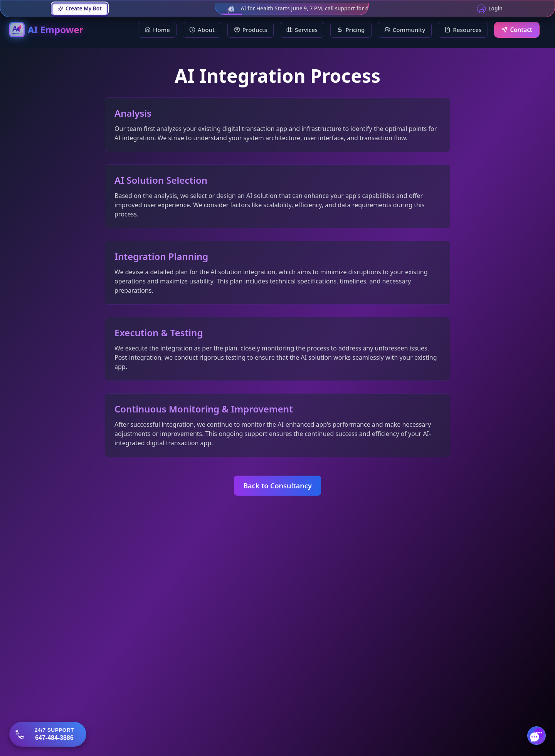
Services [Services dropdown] (302, 30)
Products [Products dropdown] (251, 30)
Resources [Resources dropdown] (463, 30)
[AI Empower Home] (46, 30)
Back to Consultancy (277, 486)
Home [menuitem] (157, 30)
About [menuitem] (202, 30)
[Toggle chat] (536, 736)
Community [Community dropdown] (405, 30)
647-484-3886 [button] (54, 738)
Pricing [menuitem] (351, 30)
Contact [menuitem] (517, 30)
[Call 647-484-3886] (48, 734)
